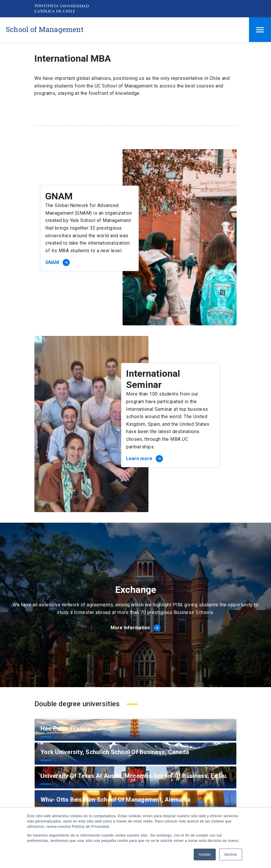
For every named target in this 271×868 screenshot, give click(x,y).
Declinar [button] (231, 854)
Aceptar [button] (205, 854)
